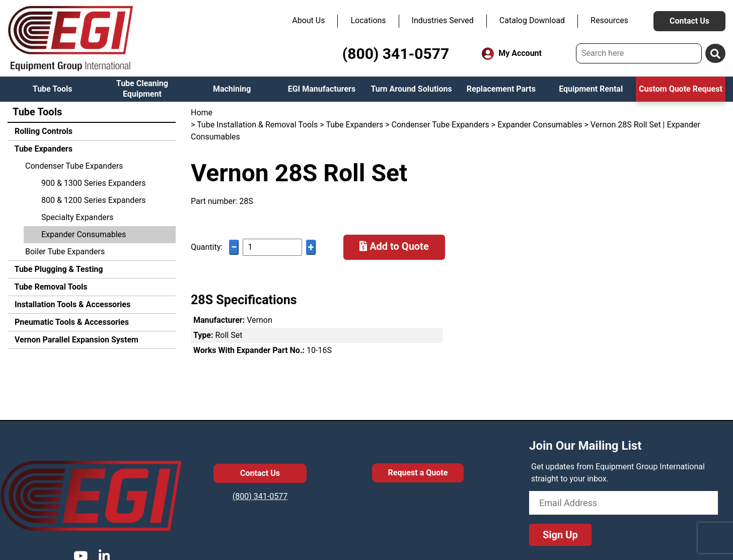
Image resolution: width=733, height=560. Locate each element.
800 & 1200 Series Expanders (94, 200)
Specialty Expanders (77, 217)
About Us (308, 20)
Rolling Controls (43, 131)
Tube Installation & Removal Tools (257, 125)
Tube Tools (53, 89)
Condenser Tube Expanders (74, 166)
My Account (512, 54)
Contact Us (689, 21)
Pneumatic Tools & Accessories (71, 322)
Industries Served (443, 20)
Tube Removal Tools (50, 287)
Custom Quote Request (681, 89)
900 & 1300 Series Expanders (94, 183)
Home (202, 113)
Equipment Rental (591, 89)
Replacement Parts (501, 89)
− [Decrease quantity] (234, 247)
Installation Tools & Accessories (71, 304)
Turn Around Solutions (411, 89)
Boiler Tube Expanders (65, 252)
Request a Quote (418, 473)
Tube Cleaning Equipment (142, 89)
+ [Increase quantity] (311, 247)
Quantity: (207, 247)
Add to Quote (394, 246)
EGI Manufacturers (322, 89)
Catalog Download (532, 20)
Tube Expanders (43, 149)
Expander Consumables (84, 234)
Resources (609, 20)
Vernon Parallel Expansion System (76, 340)
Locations (368, 20)
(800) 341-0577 (396, 54)
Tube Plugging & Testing (58, 269)
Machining (232, 89)
